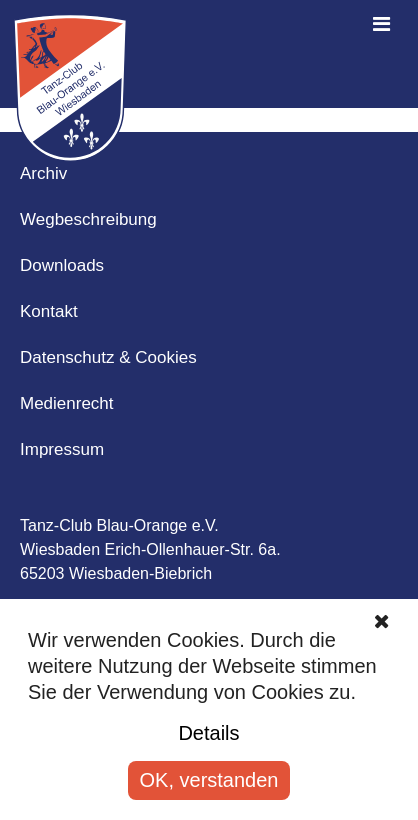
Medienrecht (67, 403)
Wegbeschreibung (88, 219)
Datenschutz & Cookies (108, 357)
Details (208, 733)
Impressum (62, 449)
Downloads (62, 265)
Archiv (43, 173)
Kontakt (49, 311)
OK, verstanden (209, 780)
